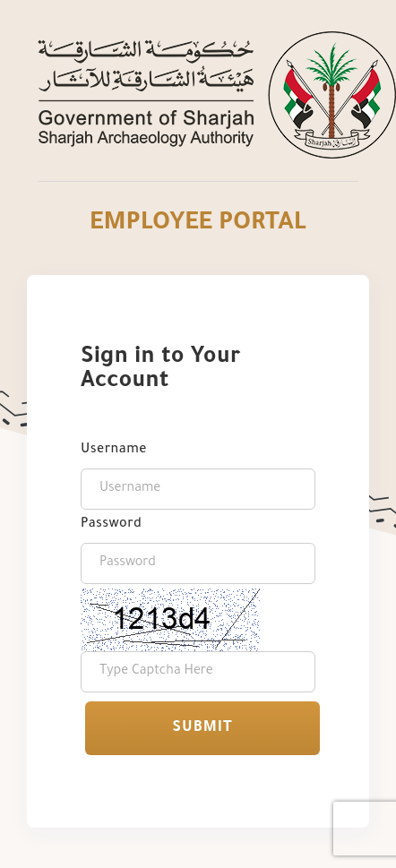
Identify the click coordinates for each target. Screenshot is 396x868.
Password (111, 525)
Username (114, 451)
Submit (202, 728)
